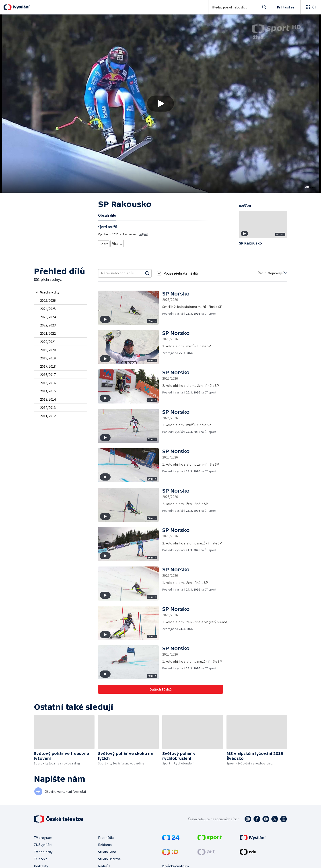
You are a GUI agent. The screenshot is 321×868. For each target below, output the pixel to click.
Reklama (105, 845)
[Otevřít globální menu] (311, 7)
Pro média (106, 837)
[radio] (61, 292)
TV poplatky (43, 852)
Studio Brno (107, 852)
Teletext (40, 859)
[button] (160, 104)
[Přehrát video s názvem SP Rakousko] (160, 104)
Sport (104, 243)
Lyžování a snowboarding (128, 243)
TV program (43, 837)
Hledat (263, 9)
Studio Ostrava (109, 859)
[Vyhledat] (147, 273)
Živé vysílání (43, 845)
